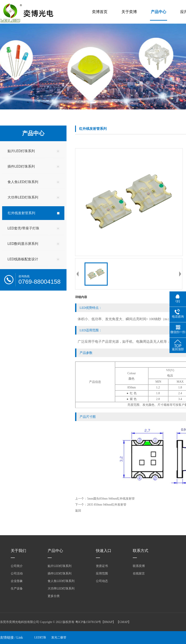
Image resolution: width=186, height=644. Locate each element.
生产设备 (17, 589)
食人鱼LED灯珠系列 (61, 581)
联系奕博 (139, 566)
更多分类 (54, 596)
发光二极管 (59, 637)
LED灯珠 (40, 637)
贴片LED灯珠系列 (60, 566)
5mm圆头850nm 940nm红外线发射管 (111, 499)
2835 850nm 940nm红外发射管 (107, 505)
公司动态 (102, 581)
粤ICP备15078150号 (88, 622)
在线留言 (139, 574)
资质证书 (102, 566)
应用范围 (102, 574)
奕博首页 (100, 12)
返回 (78, 511)
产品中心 (159, 12)
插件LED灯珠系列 (60, 574)
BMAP (108, 622)
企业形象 (17, 581)
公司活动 (17, 574)
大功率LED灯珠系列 (61, 589)
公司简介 (17, 566)
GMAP (124, 622)
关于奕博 (129, 12)
